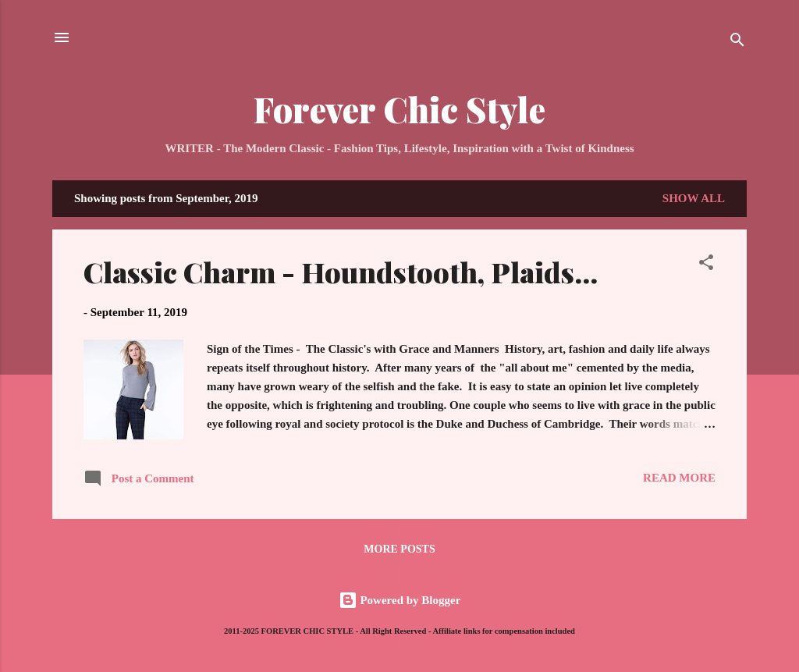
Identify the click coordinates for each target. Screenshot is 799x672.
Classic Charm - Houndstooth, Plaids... (341, 272)
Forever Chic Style (399, 109)
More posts (399, 549)
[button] (706, 265)
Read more (679, 478)
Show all (694, 198)
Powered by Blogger (400, 600)
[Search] (737, 43)
